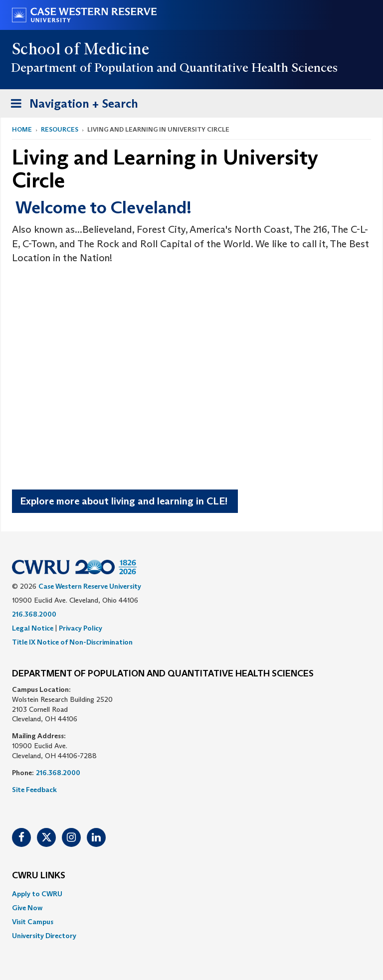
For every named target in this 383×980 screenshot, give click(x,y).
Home (22, 129)
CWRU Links (39, 876)
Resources (60, 129)
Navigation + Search (71, 105)
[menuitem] (191, 894)
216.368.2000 (34, 614)
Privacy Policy (81, 628)
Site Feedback (34, 790)
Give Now (27, 908)
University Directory (44, 936)
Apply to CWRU (37, 894)
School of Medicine (81, 49)
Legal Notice (33, 628)
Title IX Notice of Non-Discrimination (72, 642)
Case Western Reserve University (90, 586)
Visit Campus (33, 922)
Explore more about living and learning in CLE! (125, 501)
